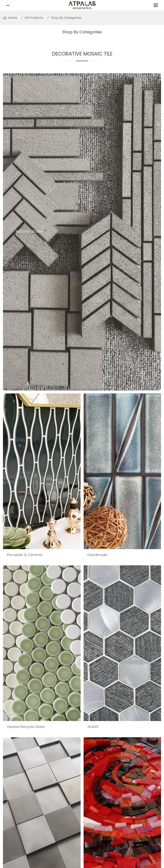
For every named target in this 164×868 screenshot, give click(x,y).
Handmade (97, 555)
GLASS (93, 727)
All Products (34, 18)
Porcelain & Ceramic (25, 555)
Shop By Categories (66, 18)
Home (13, 18)
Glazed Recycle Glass (26, 727)
